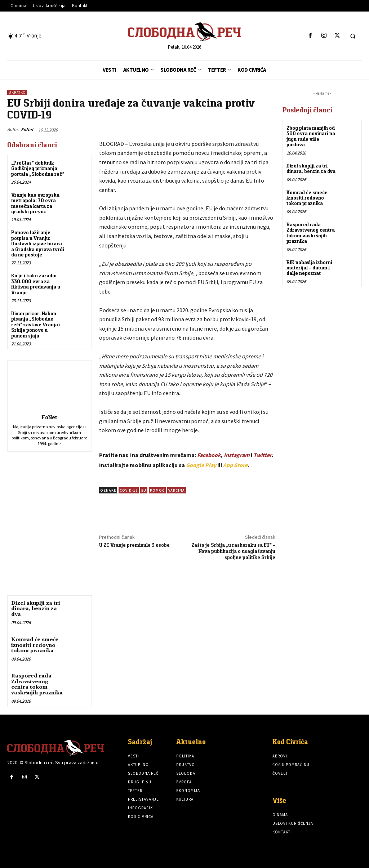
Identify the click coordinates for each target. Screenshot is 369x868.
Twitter (263, 455)
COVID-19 (129, 490)
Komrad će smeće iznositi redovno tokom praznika (35, 645)
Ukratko (17, 92)
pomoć (157, 490)
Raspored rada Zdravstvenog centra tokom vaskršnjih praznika (37, 684)
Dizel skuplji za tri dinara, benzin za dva (36, 609)
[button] (353, 36)
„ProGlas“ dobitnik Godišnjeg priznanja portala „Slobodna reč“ (38, 168)
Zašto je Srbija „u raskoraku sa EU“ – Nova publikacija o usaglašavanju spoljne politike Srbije (233, 551)
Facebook (209, 455)
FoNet (27, 129)
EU (144, 490)
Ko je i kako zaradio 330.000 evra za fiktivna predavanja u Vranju (36, 284)
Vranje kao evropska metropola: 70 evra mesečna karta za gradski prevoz (35, 203)
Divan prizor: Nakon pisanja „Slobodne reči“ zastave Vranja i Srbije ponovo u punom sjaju (36, 325)
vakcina (177, 490)
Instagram (237, 455)
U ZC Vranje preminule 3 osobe (134, 545)
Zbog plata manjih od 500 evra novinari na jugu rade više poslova (311, 136)
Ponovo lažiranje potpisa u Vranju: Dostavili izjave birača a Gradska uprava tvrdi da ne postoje (38, 243)
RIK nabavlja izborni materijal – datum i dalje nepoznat (309, 267)
